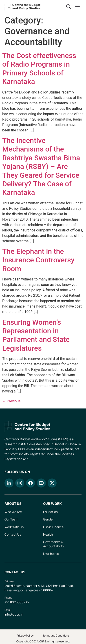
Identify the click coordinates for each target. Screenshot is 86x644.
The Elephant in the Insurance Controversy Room (38, 260)
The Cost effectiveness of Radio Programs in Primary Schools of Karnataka (39, 69)
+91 (7, 602)
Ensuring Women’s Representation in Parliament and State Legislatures (36, 335)
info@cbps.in (14, 614)
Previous (11, 401)
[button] (78, 7)
